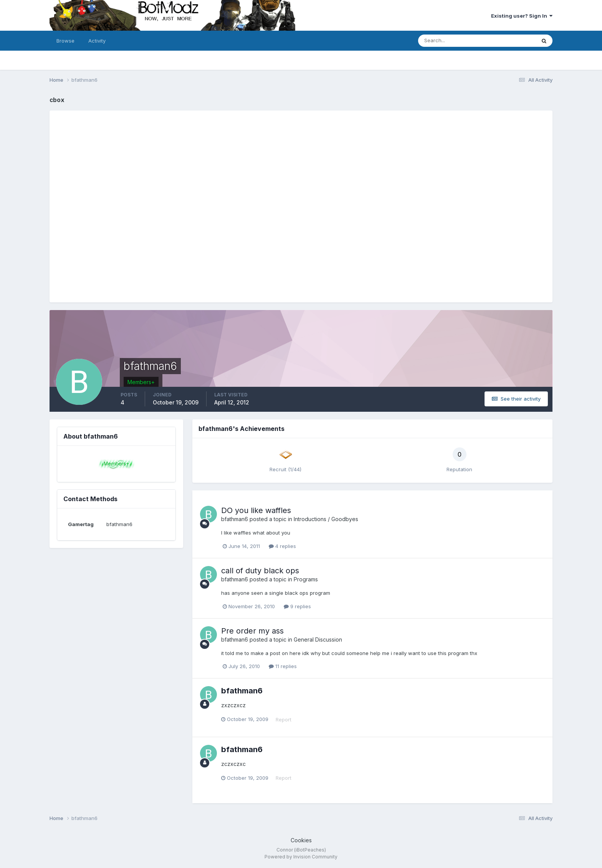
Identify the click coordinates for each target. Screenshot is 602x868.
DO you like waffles (256, 510)
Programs (306, 579)
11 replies (283, 666)
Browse (65, 41)
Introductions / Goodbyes (326, 519)
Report (284, 719)
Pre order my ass (252, 631)
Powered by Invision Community (301, 857)
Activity (97, 41)
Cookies (301, 840)
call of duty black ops (260, 571)
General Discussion (318, 639)
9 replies (297, 606)
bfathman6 (235, 519)
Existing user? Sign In (522, 16)
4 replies (282, 546)
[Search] (452, 41)
